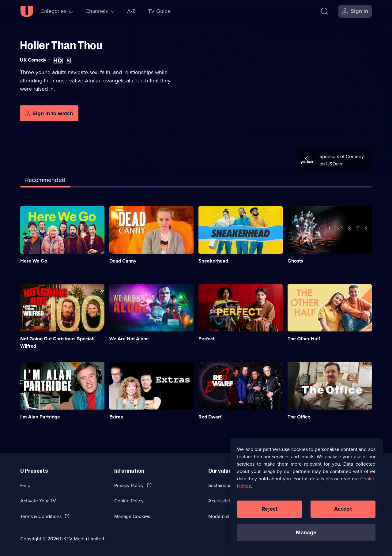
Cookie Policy (129, 501)
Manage (306, 535)
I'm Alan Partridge (40, 417)
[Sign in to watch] (49, 113)
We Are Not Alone (129, 339)
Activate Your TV (38, 501)
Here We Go (34, 261)
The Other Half (304, 339)
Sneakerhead (213, 261)
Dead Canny (123, 261)
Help (25, 485)
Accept (343, 512)
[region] (306, 497)
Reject (269, 512)
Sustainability (222, 485)
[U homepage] (27, 11)
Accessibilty (221, 501)
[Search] (326, 11)
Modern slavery (225, 516)
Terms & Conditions (41, 516)
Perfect (206, 339)
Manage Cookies (132, 516)
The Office (299, 417)
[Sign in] (355, 11)
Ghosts (295, 261)
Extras (116, 417)
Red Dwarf (210, 417)
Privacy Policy (129, 485)
